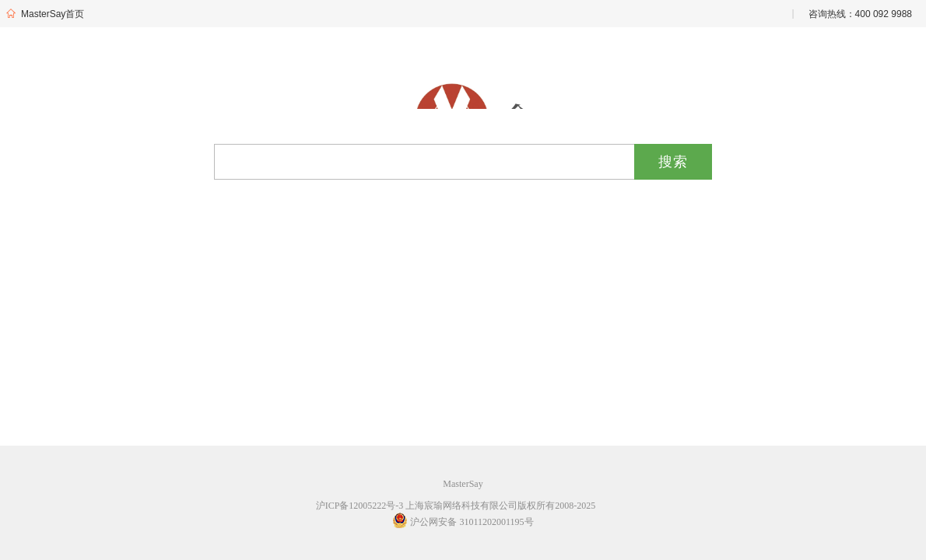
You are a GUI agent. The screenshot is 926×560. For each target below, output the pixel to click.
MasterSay (463, 484)
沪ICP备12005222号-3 (360, 506)
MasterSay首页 (44, 14)
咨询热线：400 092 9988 (860, 14)
